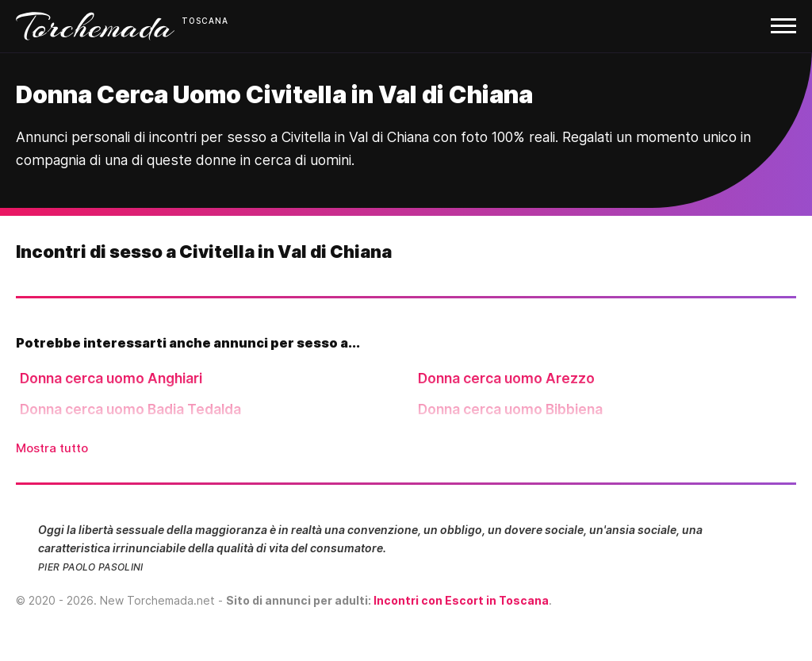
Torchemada (95, 26)
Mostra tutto (52, 448)
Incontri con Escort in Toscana (461, 600)
